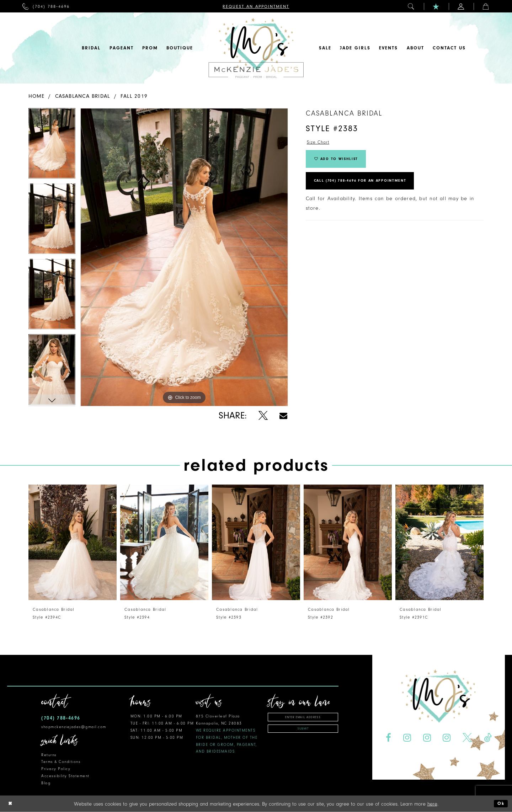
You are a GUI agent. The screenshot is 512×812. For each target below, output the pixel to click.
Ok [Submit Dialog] (500, 804)
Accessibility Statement (65, 776)
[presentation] (73, 542)
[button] (411, 6)
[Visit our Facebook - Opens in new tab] (388, 738)
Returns (49, 755)
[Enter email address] (303, 718)
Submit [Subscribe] (303, 731)
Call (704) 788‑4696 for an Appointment (370, 188)
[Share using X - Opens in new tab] (263, 416)
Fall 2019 (134, 96)
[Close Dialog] (11, 804)
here (432, 804)
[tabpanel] (52, 146)
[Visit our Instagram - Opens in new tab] (407, 738)
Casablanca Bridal (83, 96)
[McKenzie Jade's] (256, 48)
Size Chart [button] (320, 143)
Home (36, 96)
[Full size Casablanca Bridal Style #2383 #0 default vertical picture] (184, 257)
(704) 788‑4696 (61, 718)
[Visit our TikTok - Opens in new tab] (488, 738)
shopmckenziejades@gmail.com (74, 727)
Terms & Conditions (61, 762)
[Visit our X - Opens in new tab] (467, 738)
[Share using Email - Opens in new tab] (283, 416)
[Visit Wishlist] (436, 6)
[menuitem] (46, 6)
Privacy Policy (56, 769)
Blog (46, 783)
